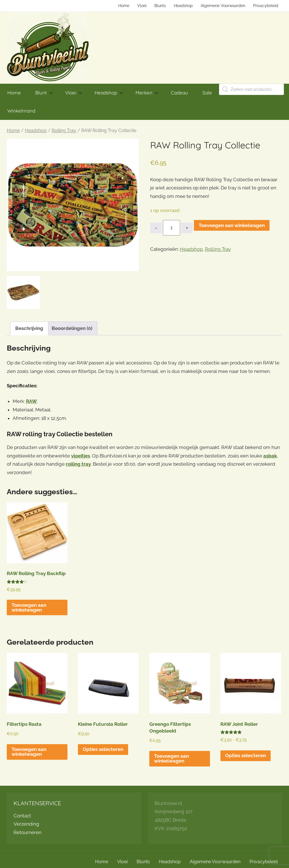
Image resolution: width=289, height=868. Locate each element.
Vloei (142, 6)
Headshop (183, 6)
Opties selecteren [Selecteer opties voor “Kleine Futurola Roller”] (103, 749)
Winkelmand (21, 111)
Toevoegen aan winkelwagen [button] (29, 607)
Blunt (44, 93)
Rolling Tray (64, 130)
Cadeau (179, 93)
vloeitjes (81, 456)
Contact (22, 816)
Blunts (160, 6)
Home (124, 6)
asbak (270, 456)
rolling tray (78, 464)
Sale (207, 93)
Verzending (26, 824)
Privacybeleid (266, 6)
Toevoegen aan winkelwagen (232, 225)
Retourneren (28, 832)
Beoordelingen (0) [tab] (72, 328)
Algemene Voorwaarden (223, 6)
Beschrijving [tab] (29, 328)
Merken (147, 93)
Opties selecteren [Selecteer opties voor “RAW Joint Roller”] (246, 755)
